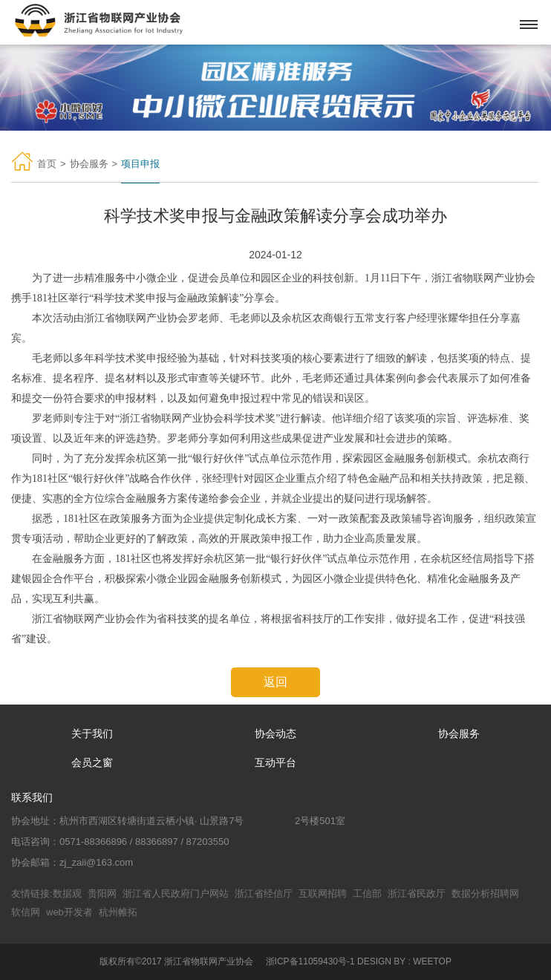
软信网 (26, 912)
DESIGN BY (381, 961)
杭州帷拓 (118, 912)
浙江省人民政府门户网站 (176, 894)
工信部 (367, 894)
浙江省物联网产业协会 (209, 961)
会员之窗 (92, 762)
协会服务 (89, 164)
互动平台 (275, 762)
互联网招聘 (323, 894)
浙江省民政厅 (417, 894)
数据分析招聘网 (485, 894)
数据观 (67, 894)
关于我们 (92, 734)
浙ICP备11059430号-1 (310, 961)
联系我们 (32, 797)
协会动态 (275, 734)
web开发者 (69, 912)
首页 (47, 164)
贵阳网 (102, 894)
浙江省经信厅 (264, 894)
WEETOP (432, 961)
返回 (275, 682)
